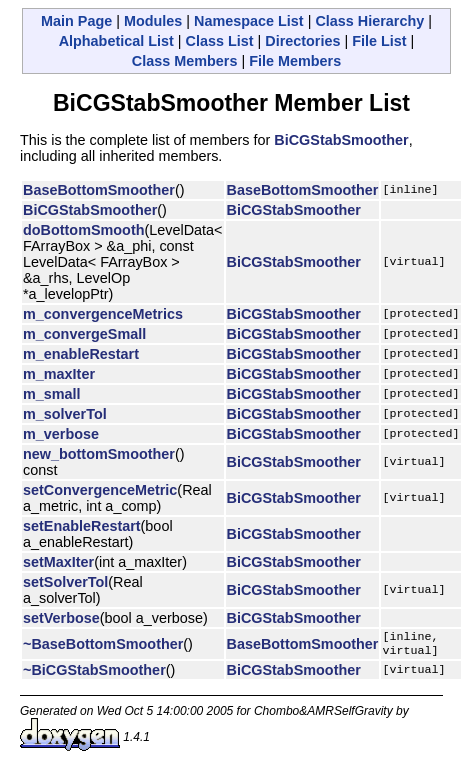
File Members (295, 61)
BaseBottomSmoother (99, 190)
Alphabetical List (116, 41)
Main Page (76, 21)
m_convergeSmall (84, 334)
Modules (153, 21)
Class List (220, 41)
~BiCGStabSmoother (94, 674)
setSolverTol (65, 582)
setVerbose (61, 618)
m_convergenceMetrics (103, 314)
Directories (302, 41)
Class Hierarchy (369, 21)
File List (379, 41)
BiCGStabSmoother (341, 140)
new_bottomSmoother (99, 454)
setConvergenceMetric (100, 490)
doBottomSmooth (84, 230)
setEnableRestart (82, 526)
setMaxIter (58, 562)
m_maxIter (59, 374)
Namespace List (249, 21)
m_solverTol (65, 414)
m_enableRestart (81, 354)
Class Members (185, 61)
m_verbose (61, 434)
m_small (52, 394)
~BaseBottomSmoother (103, 646)
